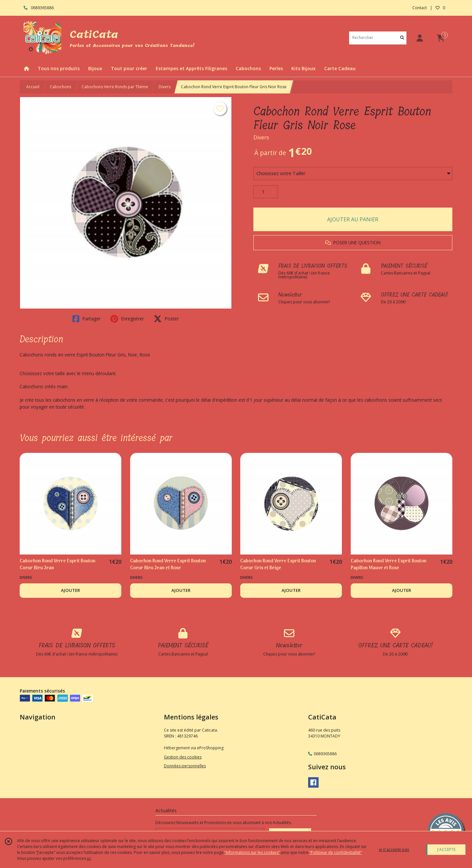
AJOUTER (70, 590)
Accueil (33, 87)
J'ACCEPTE (446, 849)
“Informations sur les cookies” (252, 852)
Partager (87, 319)
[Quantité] (266, 192)
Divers (165, 87)
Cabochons (60, 87)
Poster (166, 319)
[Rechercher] (402, 38)
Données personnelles (185, 766)
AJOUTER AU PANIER (353, 219)
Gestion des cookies (183, 757)
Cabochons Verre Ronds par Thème (115, 87)
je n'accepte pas (394, 849)
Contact (420, 8)
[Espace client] (420, 38)
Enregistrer (127, 319)
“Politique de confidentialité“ (336, 852)
